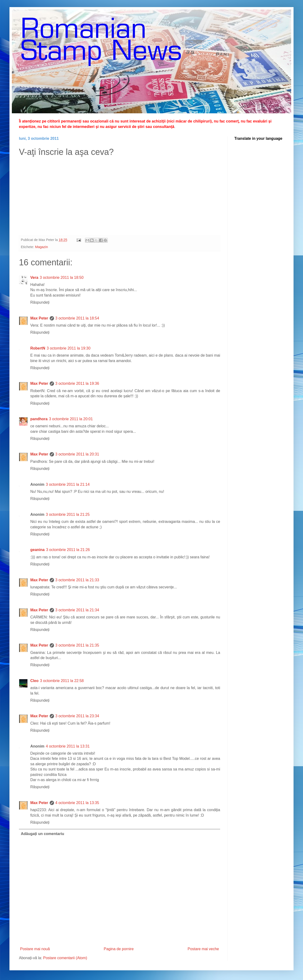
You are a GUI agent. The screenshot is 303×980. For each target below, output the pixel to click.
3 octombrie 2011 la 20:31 (77, 454)
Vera (34, 278)
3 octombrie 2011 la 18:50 (62, 278)
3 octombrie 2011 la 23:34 (77, 716)
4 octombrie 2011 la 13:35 (77, 803)
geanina (37, 550)
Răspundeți (40, 302)
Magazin (41, 247)
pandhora (39, 419)
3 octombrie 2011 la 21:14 (68, 484)
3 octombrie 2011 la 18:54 (77, 318)
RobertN (38, 348)
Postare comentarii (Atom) (65, 958)
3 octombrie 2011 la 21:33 (77, 580)
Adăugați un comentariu (42, 834)
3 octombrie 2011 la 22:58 (62, 681)
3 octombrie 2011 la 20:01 (71, 419)
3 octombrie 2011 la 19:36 (77, 383)
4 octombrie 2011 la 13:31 (68, 746)
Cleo (34, 681)
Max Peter (39, 318)
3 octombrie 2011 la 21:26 (68, 550)
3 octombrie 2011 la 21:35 (77, 645)
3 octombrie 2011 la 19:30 (69, 348)
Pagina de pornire (119, 949)
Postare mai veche (203, 949)
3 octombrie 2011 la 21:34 (77, 610)
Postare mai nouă (35, 949)
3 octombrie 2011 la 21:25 (68, 514)
